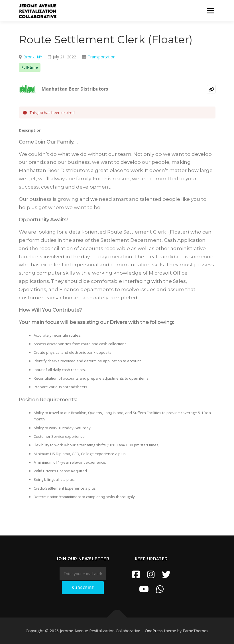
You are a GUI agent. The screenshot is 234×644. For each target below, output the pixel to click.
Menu (210, 11)
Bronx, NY (33, 57)
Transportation (102, 57)
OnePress (154, 631)
